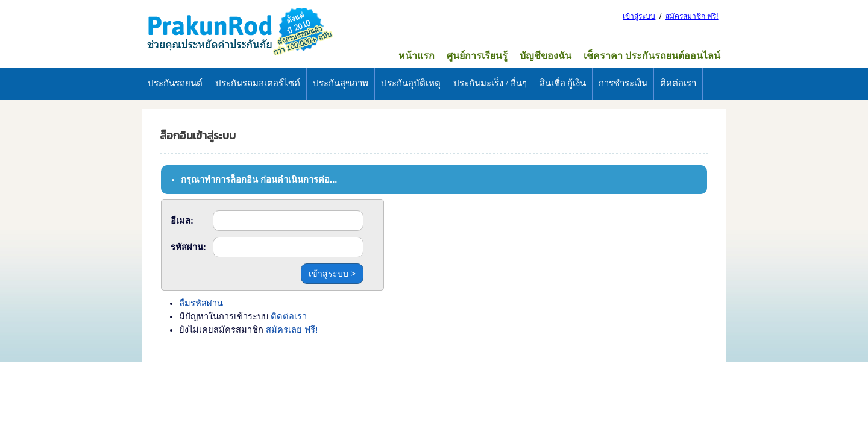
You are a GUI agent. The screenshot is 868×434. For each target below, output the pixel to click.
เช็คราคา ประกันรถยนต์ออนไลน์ (652, 56)
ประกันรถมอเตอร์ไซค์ (258, 83)
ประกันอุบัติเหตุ (411, 83)
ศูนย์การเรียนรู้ (477, 56)
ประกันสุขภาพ (341, 83)
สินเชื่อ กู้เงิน (563, 83)
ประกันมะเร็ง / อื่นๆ (490, 83)
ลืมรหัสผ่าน (201, 303)
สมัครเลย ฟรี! (292, 330)
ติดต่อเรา (678, 83)
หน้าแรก (417, 56)
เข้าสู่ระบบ (639, 16)
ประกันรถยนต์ (175, 83)
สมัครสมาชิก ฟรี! (692, 16)
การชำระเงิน (623, 83)
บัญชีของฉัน (546, 56)
